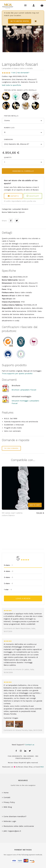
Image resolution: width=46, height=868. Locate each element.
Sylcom (22, 212)
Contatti (7, 797)
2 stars (8, 583)
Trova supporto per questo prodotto (17, 373)
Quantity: (8, 157)
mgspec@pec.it (15, 831)
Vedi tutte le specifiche (11, 85)
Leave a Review (23, 598)
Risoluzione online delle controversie (19, 826)
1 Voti (13, 73)
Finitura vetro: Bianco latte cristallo (20, 90)
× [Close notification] (36, 21)
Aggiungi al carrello (23, 171)
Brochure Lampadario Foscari (24, 390)
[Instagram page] (21, 751)
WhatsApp (33, 196)
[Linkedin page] (25, 751)
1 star (8, 589)
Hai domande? (23, 73)
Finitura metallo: (11, 116)
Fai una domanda (11, 448)
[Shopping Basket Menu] (42, 5)
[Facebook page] (16, 751)
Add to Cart (35, 505)
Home (6, 793)
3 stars (8, 577)
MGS (42, 767)
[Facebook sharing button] (11, 221)
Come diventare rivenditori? (15, 816)
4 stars (9, 571)
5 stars (8, 565)
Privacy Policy (9, 802)
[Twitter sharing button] (17, 221)
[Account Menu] (34, 5)
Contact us (30, 745)
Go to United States (20, 21)
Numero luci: (9, 128)
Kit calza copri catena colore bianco (12, 514)
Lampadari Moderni (20, 209)
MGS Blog (8, 807)
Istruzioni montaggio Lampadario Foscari (25, 402)
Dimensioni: (9, 139)
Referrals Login (10, 821)
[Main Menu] (26, 5)
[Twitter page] (30, 751)
